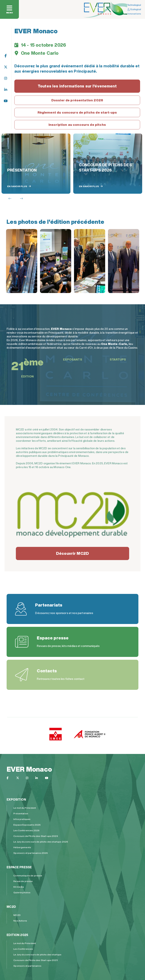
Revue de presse (23, 881)
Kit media (19, 887)
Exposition (16, 799)
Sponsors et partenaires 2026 (31, 853)
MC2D (11, 907)
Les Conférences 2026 (26, 830)
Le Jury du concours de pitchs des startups (37, 955)
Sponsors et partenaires (27, 966)
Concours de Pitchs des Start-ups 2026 (36, 836)
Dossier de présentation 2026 (77, 100)
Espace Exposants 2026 (27, 825)
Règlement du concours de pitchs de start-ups (77, 112)
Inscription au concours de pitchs (77, 125)
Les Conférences (23, 949)
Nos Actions (20, 921)
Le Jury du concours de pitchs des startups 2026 (41, 842)
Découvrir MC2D (72, 553)
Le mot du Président (25, 808)
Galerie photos (22, 892)
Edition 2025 (17, 935)
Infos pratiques (22, 819)
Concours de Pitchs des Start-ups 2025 (36, 960)
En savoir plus (19, 186)
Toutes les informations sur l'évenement (77, 86)
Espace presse (19, 867)
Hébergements (22, 847)
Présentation (21, 813)
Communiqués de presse (28, 876)
